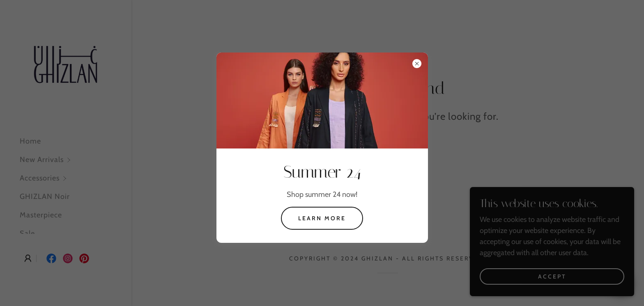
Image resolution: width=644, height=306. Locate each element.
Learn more (322, 218)
